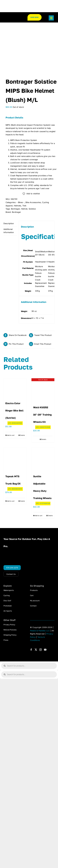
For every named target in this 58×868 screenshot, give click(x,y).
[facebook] (31, 650)
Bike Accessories (33, 202)
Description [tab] (9, 223)
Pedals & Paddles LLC (40, 631)
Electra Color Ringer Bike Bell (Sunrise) (14, 410)
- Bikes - (20, 202)
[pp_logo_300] (12, 17)
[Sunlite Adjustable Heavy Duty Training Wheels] (43, 459)
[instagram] (41, 650)
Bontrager (15, 209)
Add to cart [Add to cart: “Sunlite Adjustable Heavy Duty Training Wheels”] (39, 516)
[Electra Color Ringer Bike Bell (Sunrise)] (15, 388)
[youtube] (45, 650)
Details (22, 435)
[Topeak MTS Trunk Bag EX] (15, 459)
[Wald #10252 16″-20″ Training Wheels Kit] (43, 390)
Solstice (32, 209)
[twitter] (36, 650)
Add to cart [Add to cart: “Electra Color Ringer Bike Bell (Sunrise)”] (11, 435)
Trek (24, 206)
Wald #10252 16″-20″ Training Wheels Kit (42, 415)
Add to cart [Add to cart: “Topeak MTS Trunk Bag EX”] (11, 501)
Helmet (24, 209)
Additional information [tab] (9, 231)
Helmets (18, 206)
